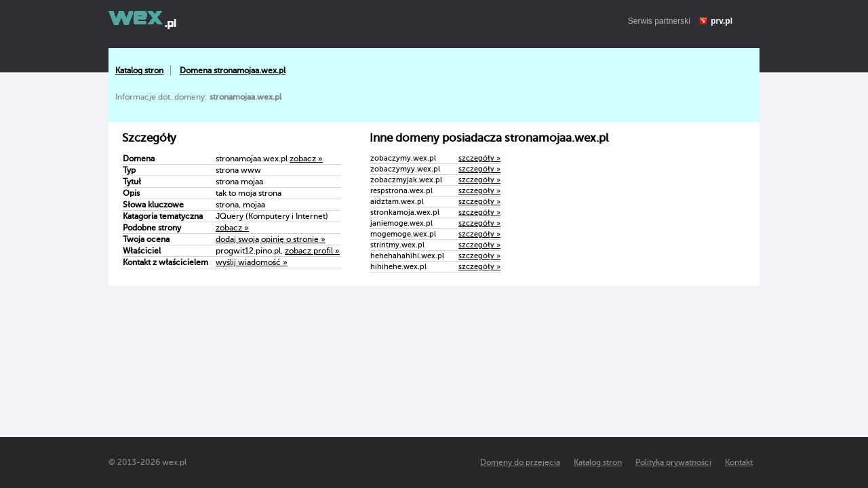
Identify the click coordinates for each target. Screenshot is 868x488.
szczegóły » (479, 158)
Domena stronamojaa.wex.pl (233, 70)
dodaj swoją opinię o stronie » (271, 239)
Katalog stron (139, 70)
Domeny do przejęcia (520, 462)
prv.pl (722, 21)
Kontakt (739, 462)
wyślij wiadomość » (252, 262)
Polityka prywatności (673, 462)
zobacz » (306, 159)
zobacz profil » (312, 251)
